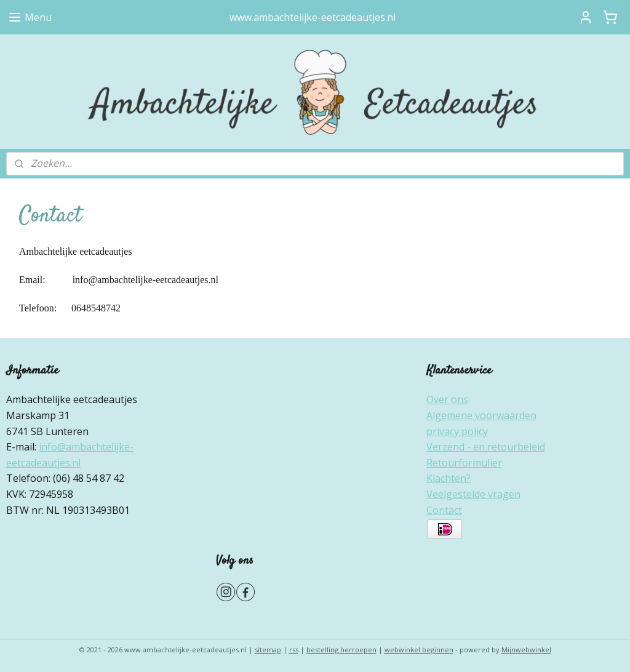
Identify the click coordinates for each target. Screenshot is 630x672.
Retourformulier (464, 463)
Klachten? (449, 478)
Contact (444, 510)
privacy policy (457, 431)
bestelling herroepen (341, 650)
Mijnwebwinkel (526, 650)
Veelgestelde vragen (473, 494)
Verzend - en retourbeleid (486, 447)
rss (294, 650)
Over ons (447, 399)
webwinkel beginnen (419, 650)
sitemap (268, 650)
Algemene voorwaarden (481, 415)
